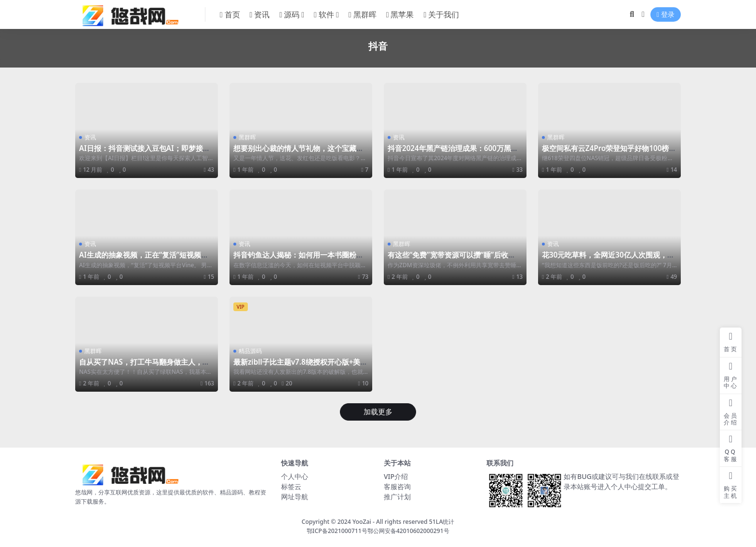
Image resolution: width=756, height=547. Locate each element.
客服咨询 (397, 486)
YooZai (362, 522)
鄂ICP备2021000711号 (337, 531)
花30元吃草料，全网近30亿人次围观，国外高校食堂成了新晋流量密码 (608, 259)
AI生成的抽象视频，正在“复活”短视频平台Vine (144, 259)
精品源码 (250, 351)
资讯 (90, 137)
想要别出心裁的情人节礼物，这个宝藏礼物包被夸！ (298, 152)
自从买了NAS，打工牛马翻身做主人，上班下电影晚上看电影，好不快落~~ (144, 366)
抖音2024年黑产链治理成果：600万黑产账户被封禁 (453, 152)
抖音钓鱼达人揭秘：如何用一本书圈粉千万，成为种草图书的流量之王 (298, 259)
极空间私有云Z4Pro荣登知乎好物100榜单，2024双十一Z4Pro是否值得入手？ (606, 152)
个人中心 (295, 476)
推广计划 (397, 497)
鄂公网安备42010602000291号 (408, 531)
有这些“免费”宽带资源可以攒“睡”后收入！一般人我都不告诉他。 (448, 259)
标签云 (291, 486)
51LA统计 (442, 522)
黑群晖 (247, 137)
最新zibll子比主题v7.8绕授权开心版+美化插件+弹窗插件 (300, 366)
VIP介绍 (396, 476)
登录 (666, 15)
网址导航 (295, 497)
